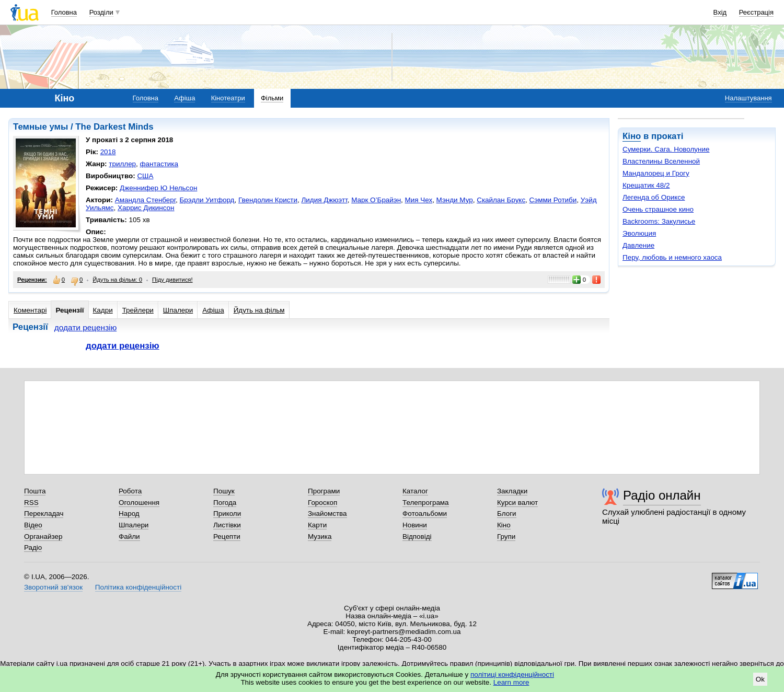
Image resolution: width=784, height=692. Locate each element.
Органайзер (43, 537)
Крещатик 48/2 (646, 185)
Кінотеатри (228, 98)
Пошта (35, 491)
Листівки (227, 525)
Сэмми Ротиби (553, 200)
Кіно (632, 136)
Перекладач (44, 514)
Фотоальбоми (425, 514)
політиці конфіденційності (512, 674)
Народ (129, 514)
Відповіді (417, 537)
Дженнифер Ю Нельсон (158, 188)
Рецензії (70, 310)
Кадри (103, 310)
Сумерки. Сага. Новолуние (666, 149)
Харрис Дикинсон (146, 208)
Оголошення (139, 503)
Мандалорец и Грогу (656, 173)
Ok (760, 679)
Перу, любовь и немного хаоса (672, 257)
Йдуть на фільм (259, 310)
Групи (506, 537)
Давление (638, 245)
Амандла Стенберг (145, 200)
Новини (415, 525)
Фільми (272, 98)
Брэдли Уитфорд (207, 200)
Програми (324, 491)
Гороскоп (322, 503)
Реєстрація (756, 12)
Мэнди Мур (455, 200)
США (145, 176)
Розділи (101, 12)
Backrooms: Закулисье (659, 221)
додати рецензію (86, 327)
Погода (225, 503)
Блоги (507, 514)
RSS (31, 503)
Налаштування (748, 98)
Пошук (224, 491)
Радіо (33, 547)
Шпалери (178, 310)
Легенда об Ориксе (654, 197)
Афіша (185, 98)
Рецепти (227, 537)
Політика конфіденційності (138, 587)
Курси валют (517, 503)
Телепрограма (426, 503)
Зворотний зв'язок (53, 587)
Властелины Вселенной (661, 161)
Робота (130, 491)
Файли (129, 537)
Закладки (512, 491)
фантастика (159, 164)
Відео (33, 525)
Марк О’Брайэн (376, 200)
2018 (108, 152)
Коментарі (30, 310)
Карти (317, 525)
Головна (64, 12)
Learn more (511, 682)
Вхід (720, 12)
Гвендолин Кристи (268, 200)
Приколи (227, 514)
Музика (320, 537)
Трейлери (138, 310)
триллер (122, 164)
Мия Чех (419, 200)
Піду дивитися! (172, 280)
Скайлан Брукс (501, 200)
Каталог (415, 491)
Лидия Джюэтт (325, 200)
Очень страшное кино (658, 209)
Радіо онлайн (662, 495)
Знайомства (327, 514)
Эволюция (639, 233)
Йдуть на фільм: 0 (117, 280)
